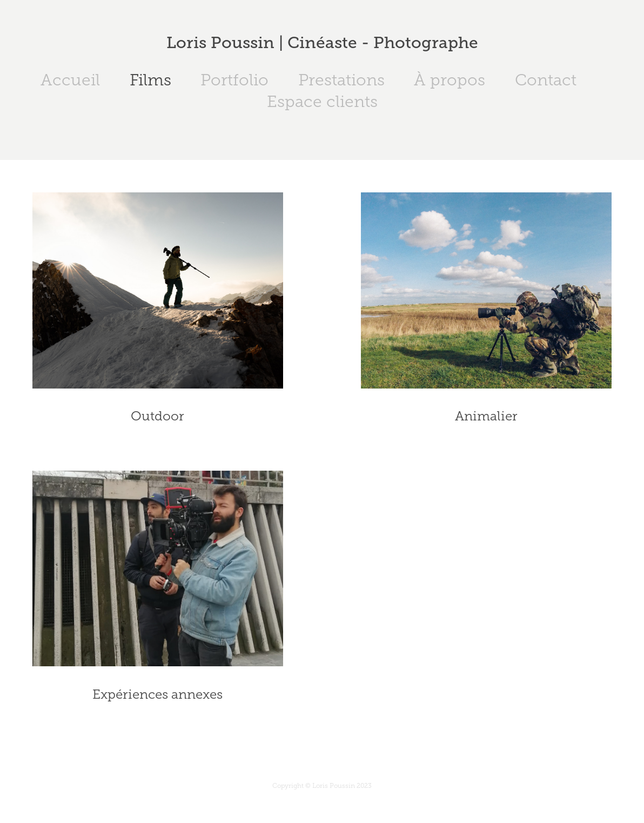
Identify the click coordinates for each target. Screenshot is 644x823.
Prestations (341, 80)
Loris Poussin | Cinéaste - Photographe (322, 43)
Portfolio (234, 80)
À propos (450, 80)
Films (150, 80)
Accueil (70, 80)
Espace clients (322, 102)
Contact (546, 80)
